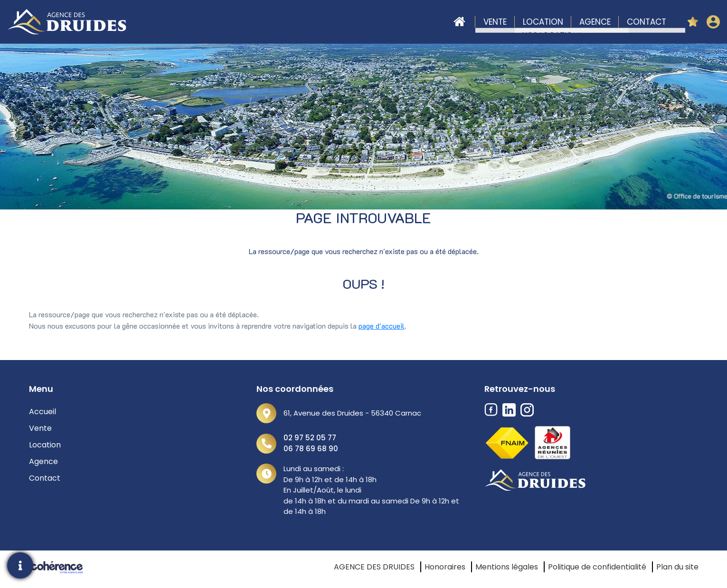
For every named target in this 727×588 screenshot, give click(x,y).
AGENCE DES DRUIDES (374, 567)
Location (543, 22)
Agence (595, 22)
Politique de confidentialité (597, 567)
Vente (495, 22)
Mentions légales (507, 567)
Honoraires (445, 567)
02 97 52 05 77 (310, 438)
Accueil (459, 22)
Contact (647, 22)
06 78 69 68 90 (311, 449)
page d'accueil (382, 326)
